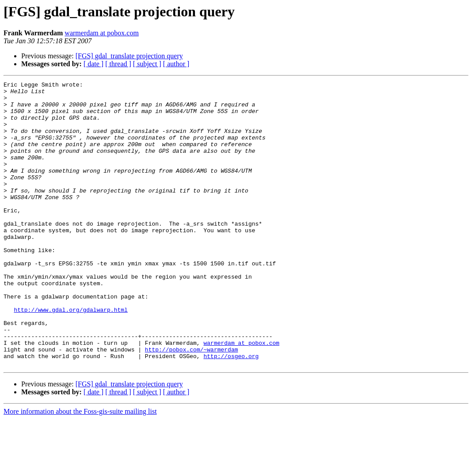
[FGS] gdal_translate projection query (129, 56)
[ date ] (93, 64)
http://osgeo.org (231, 412)
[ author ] (176, 64)
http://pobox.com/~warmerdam (192, 404)
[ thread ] (118, 64)
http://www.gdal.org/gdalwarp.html (70, 356)
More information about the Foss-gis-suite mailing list (80, 468)
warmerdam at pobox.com (102, 33)
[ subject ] (147, 64)
